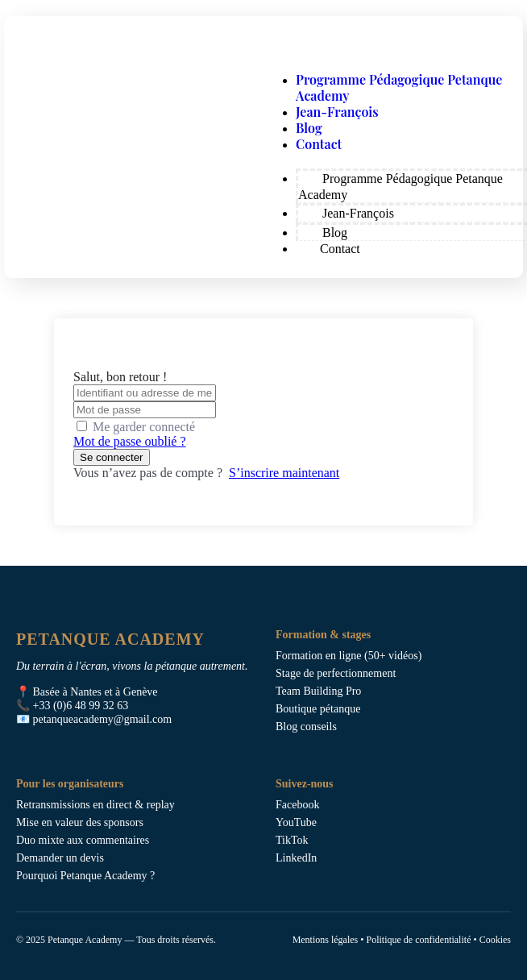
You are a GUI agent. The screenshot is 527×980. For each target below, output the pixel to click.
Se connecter (112, 457)
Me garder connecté (144, 427)
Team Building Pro (318, 691)
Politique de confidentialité (418, 940)
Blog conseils (306, 727)
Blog (309, 128)
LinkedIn (296, 858)
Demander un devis (60, 858)
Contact (319, 144)
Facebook (297, 805)
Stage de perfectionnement (336, 673)
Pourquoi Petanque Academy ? (85, 876)
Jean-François (337, 112)
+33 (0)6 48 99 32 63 (81, 706)
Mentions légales (326, 940)
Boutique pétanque (318, 709)
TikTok (292, 840)
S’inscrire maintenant (284, 473)
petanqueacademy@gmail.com (103, 719)
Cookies (495, 940)
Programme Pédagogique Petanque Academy (399, 87)
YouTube (296, 822)
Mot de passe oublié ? (130, 441)
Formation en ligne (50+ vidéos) (349, 656)
